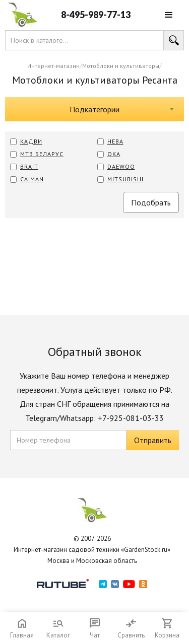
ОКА (114, 154)
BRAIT (29, 166)
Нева (115, 141)
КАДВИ (31, 141)
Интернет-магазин (53, 66)
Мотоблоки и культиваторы (121, 66)
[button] (169, 15)
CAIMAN (32, 179)
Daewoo (121, 166)
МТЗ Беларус (42, 154)
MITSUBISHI (125, 179)
